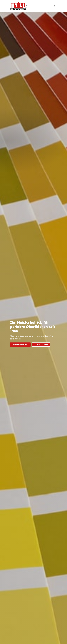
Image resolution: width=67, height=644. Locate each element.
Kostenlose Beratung (20, 345)
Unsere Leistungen (41, 345)
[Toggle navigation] (55, 6)
